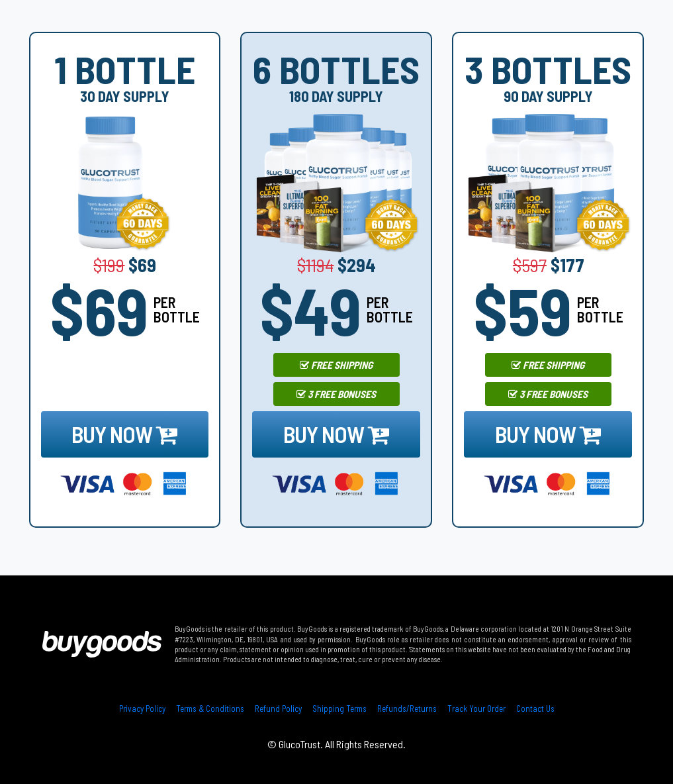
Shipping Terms (339, 709)
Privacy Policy (142, 709)
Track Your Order (476, 709)
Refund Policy (278, 709)
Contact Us (535, 709)
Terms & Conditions (210, 709)
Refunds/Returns (407, 709)
